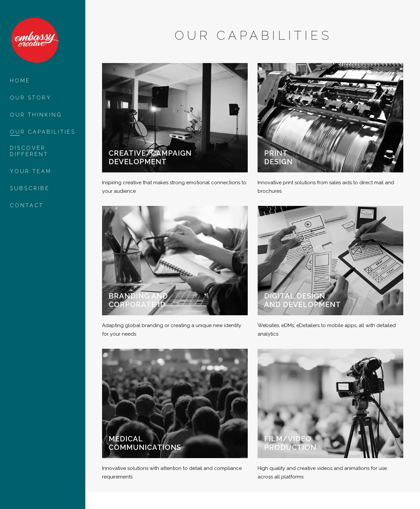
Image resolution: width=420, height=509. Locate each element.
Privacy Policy (112, 503)
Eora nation (118, 498)
